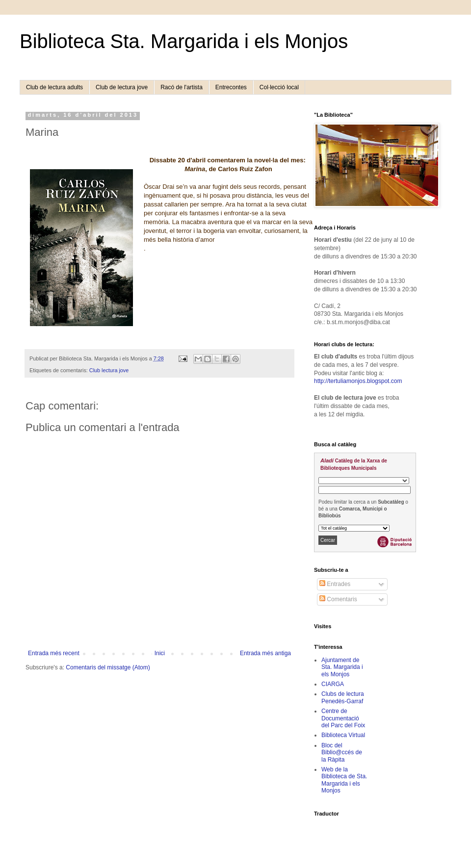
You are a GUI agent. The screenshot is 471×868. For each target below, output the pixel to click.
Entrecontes (231, 87)
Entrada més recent (54, 653)
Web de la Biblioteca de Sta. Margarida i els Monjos (344, 780)
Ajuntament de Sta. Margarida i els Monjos (342, 667)
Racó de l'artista (182, 87)
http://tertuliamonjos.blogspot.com (358, 381)
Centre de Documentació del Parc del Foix (343, 718)
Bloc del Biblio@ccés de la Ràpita (342, 753)
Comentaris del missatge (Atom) (108, 667)
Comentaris (338, 599)
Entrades (335, 584)
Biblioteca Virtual (343, 735)
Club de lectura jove (122, 87)
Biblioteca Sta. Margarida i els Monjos (184, 41)
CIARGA (333, 684)
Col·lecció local (279, 87)
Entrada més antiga (265, 653)
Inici (160, 653)
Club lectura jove (109, 370)
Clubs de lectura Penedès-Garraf (343, 697)
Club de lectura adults (54, 87)
